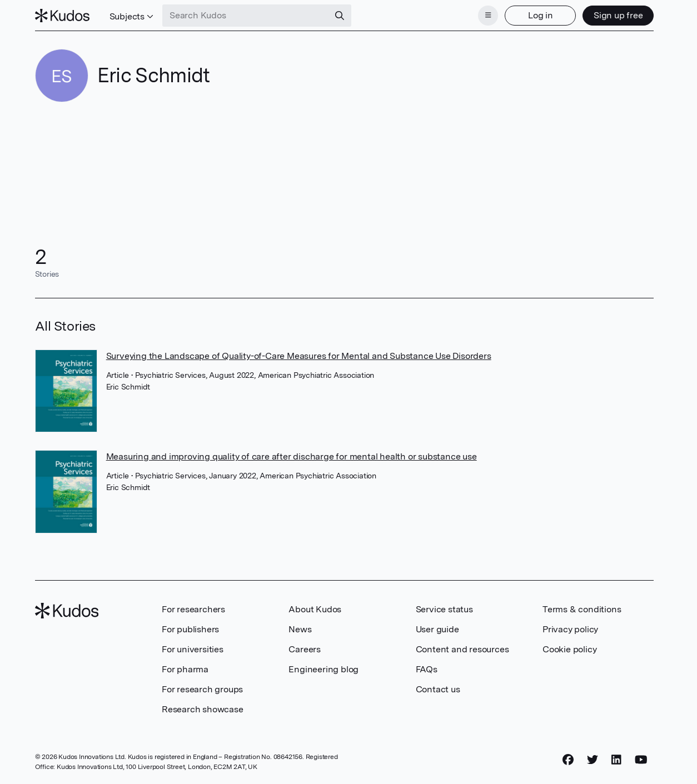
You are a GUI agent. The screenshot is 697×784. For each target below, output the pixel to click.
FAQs (427, 669)
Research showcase (203, 709)
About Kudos (315, 609)
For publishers (190, 629)
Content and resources (462, 649)
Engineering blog (323, 669)
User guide (437, 629)
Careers (305, 649)
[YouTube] (641, 760)
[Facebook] (568, 760)
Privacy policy (570, 629)
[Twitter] (593, 760)
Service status (444, 609)
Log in (541, 15)
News (300, 629)
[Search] (340, 16)
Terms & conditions (582, 609)
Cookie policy (569, 649)
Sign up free (618, 15)
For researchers (193, 609)
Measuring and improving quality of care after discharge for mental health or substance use (292, 456)
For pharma (185, 669)
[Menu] (488, 16)
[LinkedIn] (616, 760)
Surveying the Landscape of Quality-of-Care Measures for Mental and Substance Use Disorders (299, 356)
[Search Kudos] (246, 16)
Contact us (438, 689)
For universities (193, 649)
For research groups (202, 689)
